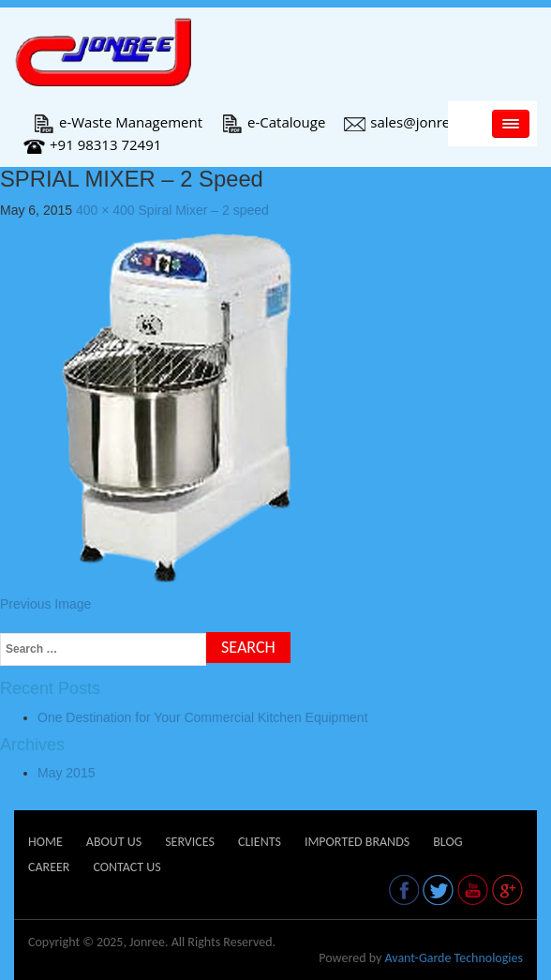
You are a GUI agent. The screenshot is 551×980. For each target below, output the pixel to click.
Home (45, 842)
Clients (260, 842)
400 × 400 (105, 210)
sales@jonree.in (409, 122)
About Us (114, 842)
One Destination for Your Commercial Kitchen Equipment (203, 717)
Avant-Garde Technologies (454, 958)
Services (190, 842)
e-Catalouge (273, 122)
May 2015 (66, 773)
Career (49, 867)
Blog (447, 842)
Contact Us (127, 867)
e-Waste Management (118, 122)
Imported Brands (357, 842)
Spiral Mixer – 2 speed (204, 210)
